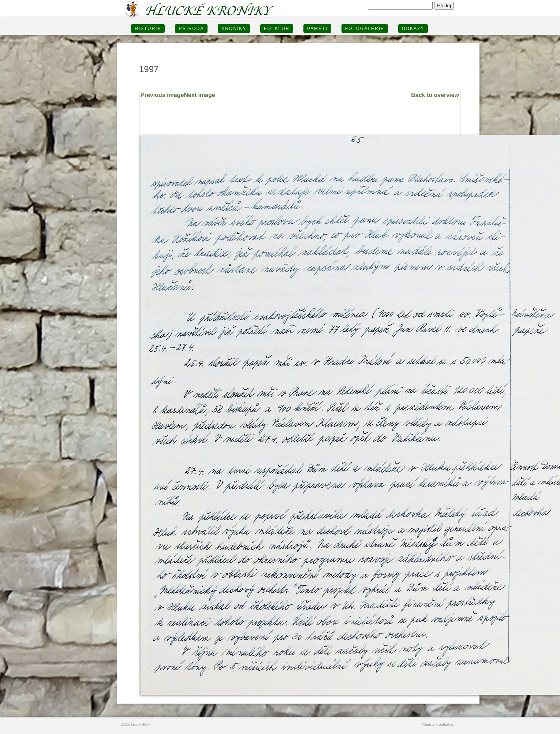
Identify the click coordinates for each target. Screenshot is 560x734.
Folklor (277, 29)
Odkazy (413, 29)
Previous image (162, 95)
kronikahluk (141, 724)
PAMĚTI (317, 29)
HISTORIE (148, 29)
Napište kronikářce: (438, 724)
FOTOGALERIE (365, 29)
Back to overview (435, 95)
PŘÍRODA (191, 29)
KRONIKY (234, 29)
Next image (199, 95)
